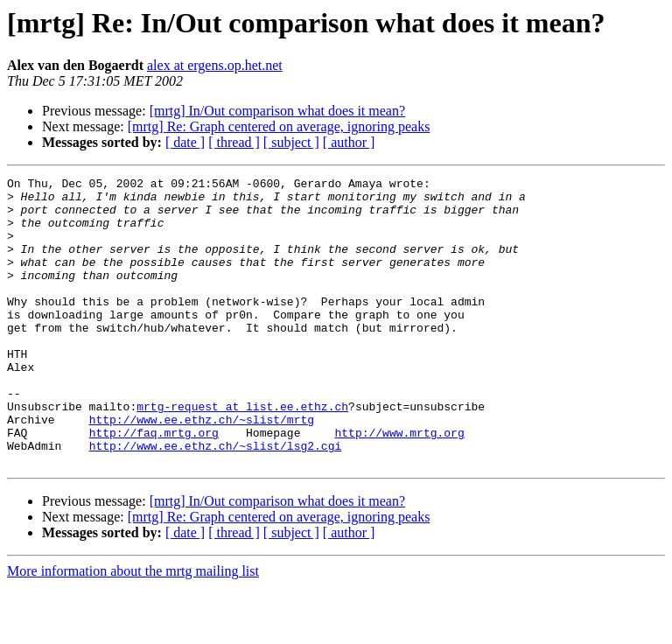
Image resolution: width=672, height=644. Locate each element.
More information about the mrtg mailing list (133, 629)
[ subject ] (291, 142)
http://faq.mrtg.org (154, 485)
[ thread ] (234, 142)
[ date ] (185, 142)
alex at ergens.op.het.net (215, 65)
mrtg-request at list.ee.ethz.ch (242, 453)
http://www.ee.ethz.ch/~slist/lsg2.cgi (216, 500)
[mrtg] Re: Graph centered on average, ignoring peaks (279, 126)
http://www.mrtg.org (399, 485)
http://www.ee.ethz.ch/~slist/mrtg (202, 469)
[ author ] (349, 142)
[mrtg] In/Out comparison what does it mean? (277, 111)
